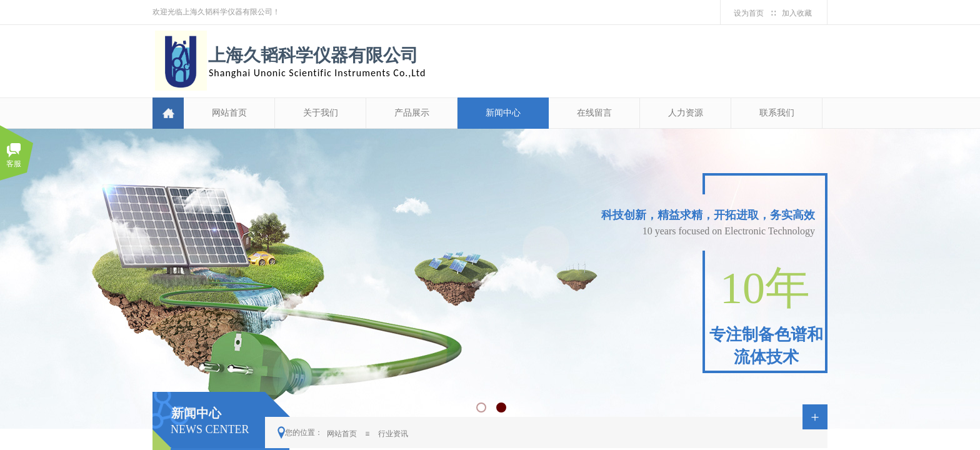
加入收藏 (797, 13)
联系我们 (777, 113)
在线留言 (594, 113)
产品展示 (412, 113)
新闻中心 (503, 113)
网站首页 (229, 113)
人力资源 (686, 113)
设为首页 (749, 13)
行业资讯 (393, 434)
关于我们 (321, 113)
